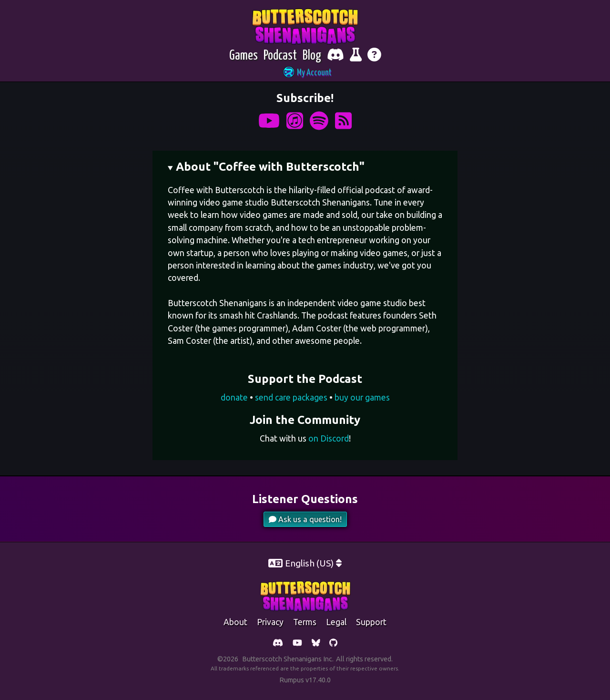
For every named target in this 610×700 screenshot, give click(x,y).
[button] (305, 73)
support (371, 622)
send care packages (291, 397)
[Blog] (312, 56)
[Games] (244, 56)
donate (234, 397)
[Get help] (374, 56)
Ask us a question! (305, 519)
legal (336, 622)
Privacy (270, 622)
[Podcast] (280, 56)
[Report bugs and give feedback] (356, 56)
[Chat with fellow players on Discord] (335, 56)
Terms (305, 622)
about (235, 622)
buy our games (362, 397)
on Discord (329, 438)
